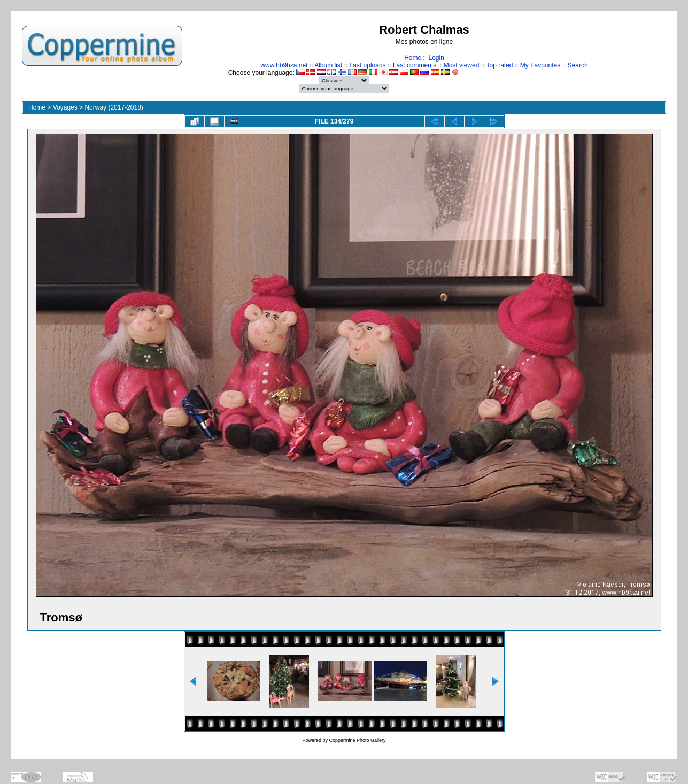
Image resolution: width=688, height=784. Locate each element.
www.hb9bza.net (284, 65)
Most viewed (462, 65)
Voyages (65, 107)
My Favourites (540, 65)
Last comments (415, 65)
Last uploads (368, 65)
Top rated (499, 65)
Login (436, 58)
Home (413, 58)
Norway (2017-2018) (114, 107)
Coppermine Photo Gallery (357, 740)
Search (578, 65)
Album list (328, 65)
